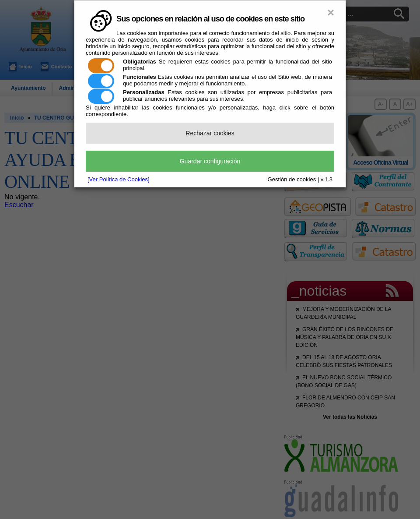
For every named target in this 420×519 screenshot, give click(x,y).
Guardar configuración (210, 161)
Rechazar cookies (210, 133)
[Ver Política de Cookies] (119, 179)
